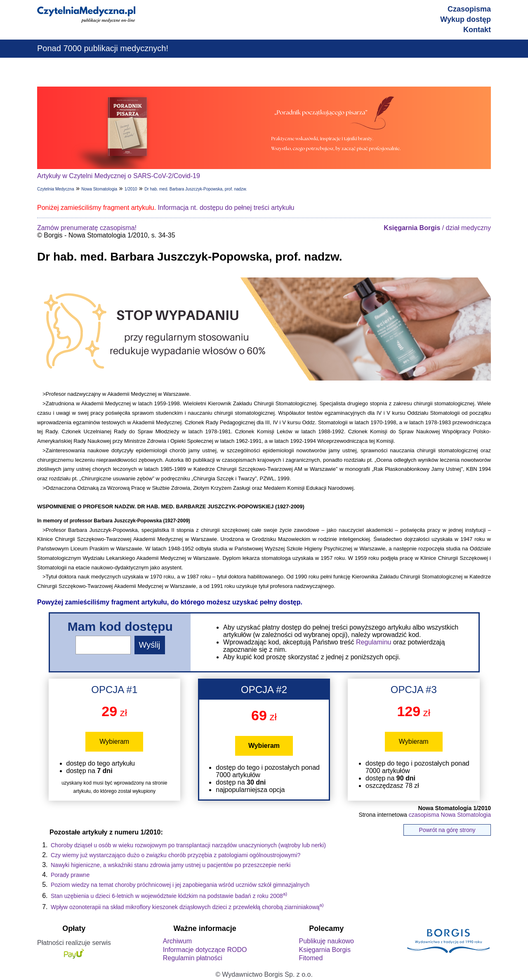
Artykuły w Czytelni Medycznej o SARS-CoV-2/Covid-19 (119, 176)
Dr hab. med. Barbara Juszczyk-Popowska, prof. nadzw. (196, 189)
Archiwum (177, 941)
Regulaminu (374, 642)
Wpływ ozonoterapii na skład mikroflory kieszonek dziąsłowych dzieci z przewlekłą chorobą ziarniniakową (187, 907)
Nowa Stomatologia (99, 189)
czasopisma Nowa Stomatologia (450, 815)
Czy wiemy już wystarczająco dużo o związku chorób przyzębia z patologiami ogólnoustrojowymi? (176, 855)
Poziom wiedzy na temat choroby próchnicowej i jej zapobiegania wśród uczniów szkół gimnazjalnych (180, 885)
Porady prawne (70, 875)
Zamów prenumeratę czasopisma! (87, 228)
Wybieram (114, 741)
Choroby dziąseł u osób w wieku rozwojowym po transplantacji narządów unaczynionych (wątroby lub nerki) (188, 845)
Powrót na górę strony (447, 830)
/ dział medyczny (437, 228)
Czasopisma (469, 9)
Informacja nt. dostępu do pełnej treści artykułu (226, 208)
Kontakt (477, 30)
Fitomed (311, 958)
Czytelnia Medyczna (55, 189)
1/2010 (131, 189)
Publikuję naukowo (326, 941)
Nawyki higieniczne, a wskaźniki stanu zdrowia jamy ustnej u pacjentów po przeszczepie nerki (171, 865)
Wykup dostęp (466, 19)
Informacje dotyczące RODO (205, 950)
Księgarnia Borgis (324, 950)
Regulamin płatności (193, 958)
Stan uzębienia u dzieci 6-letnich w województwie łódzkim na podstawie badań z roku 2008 (169, 896)
